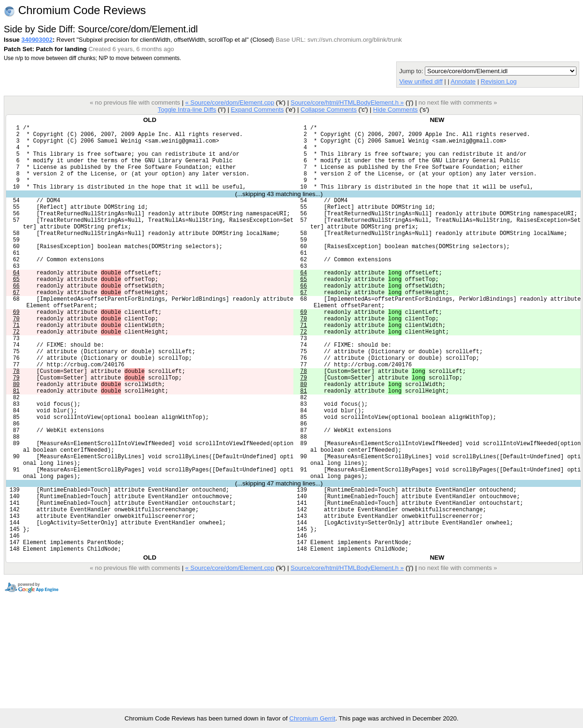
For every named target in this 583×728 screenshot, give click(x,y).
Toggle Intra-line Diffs (187, 110)
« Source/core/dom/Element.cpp (230, 102)
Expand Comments (257, 110)
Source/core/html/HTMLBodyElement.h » (347, 102)
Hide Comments (395, 110)
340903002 (37, 40)
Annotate (463, 81)
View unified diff (421, 81)
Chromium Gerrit (312, 718)
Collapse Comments (328, 110)
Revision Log (499, 81)
